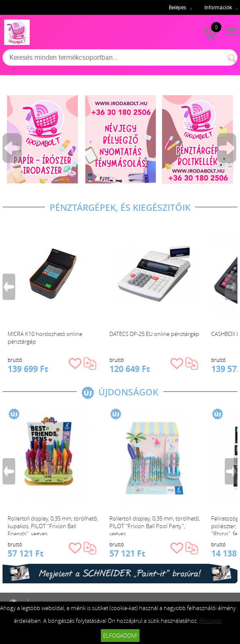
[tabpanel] (120, 139)
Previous (13, 148)
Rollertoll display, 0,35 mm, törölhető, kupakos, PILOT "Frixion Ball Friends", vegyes (53, 525)
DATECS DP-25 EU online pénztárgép (154, 334)
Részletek (211, 621)
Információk (218, 7)
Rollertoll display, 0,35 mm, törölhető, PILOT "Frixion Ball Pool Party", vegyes (155, 525)
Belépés (177, 7)
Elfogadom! (120, 636)
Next (227, 148)
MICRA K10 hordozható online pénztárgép (45, 338)
